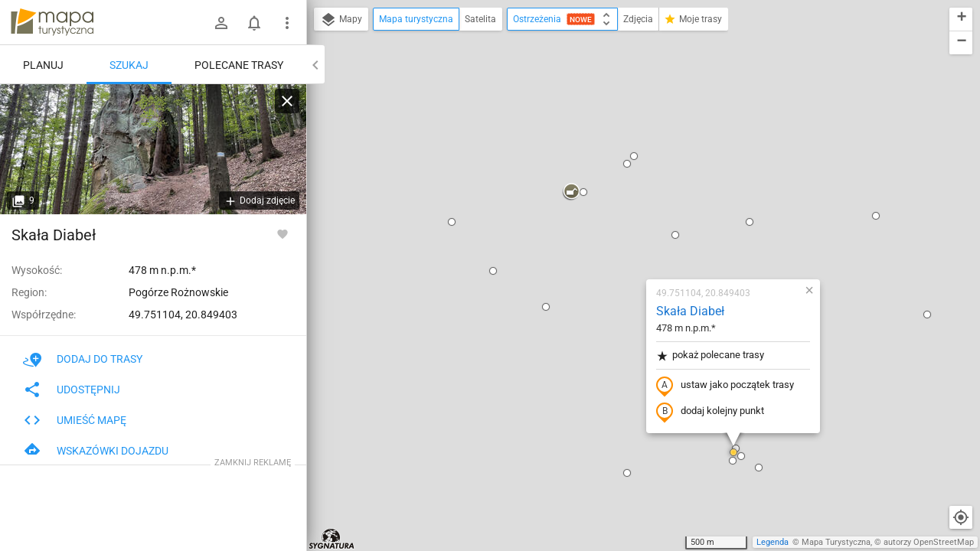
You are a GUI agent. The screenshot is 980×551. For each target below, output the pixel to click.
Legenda (773, 542)
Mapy (341, 20)
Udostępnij (72, 390)
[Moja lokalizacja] (961, 517)
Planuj (43, 65)
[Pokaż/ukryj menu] (287, 23)
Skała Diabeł (600, 134)
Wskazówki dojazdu (96, 451)
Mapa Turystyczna (836, 542)
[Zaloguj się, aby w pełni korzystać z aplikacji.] (283, 233)
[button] (361, 45)
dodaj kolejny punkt (620, 235)
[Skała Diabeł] (153, 149)
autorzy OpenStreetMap (929, 542)
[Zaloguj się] (221, 23)
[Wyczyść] (287, 101)
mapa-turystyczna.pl (52, 22)
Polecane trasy (239, 65)
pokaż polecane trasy (620, 179)
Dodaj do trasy (83, 359)
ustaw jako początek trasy (635, 209)
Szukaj (129, 65)
